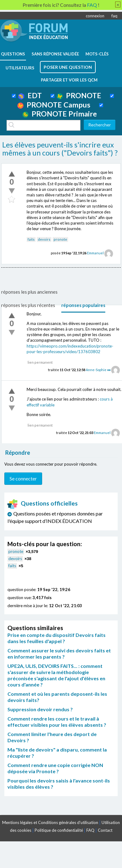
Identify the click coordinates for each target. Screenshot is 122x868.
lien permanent (40, 362)
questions (13, 54)
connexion (95, 16)
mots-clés (97, 54)
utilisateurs (20, 68)
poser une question (68, 67)
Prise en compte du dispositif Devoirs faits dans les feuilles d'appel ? (57, 638)
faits (31, 239)
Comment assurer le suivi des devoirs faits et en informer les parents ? (59, 653)
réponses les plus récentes (28, 305)
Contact (105, 830)
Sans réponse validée (55, 54)
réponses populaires (83, 305)
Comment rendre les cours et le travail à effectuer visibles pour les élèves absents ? (57, 722)
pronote (60, 239)
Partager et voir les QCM (69, 80)
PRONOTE (79, 95)
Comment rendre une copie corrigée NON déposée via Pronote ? (55, 768)
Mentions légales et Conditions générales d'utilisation (50, 822)
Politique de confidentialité (59, 830)
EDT (30, 95)
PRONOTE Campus (54, 105)
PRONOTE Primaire (60, 114)
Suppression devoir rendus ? (40, 709)
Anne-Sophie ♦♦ (98, 370)
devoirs (44, 239)
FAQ (90, 830)
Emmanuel (95, 253)
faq (114, 16)
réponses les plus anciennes (29, 292)
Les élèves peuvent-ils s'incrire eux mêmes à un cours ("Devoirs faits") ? (60, 149)
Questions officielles (43, 503)
